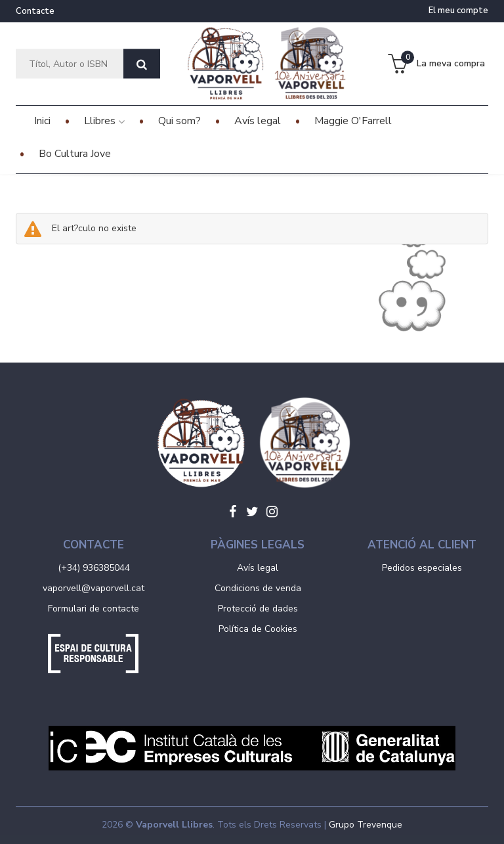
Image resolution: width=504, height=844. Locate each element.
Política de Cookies (258, 629)
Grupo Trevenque (366, 825)
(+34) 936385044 (94, 568)
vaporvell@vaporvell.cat (94, 588)
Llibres (104, 121)
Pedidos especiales (422, 568)
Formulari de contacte (94, 609)
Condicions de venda (258, 588)
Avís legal (258, 568)
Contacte (35, 11)
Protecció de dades (258, 609)
